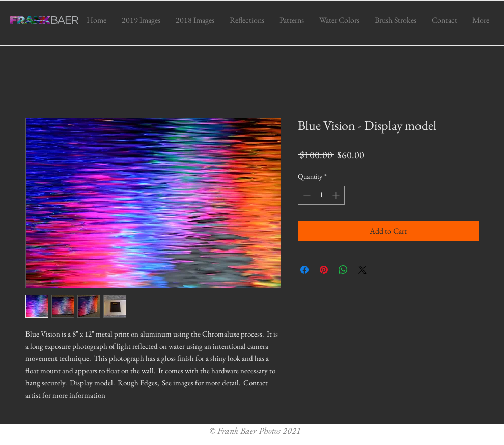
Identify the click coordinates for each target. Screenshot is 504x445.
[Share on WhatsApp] (343, 270)
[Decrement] (306, 195)
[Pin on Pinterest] (324, 270)
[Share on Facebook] (304, 270)
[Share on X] (362, 270)
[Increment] (337, 195)
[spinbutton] (321, 195)
